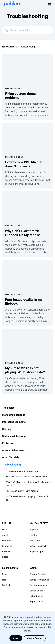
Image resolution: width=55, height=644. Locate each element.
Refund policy (37, 596)
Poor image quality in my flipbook (22, 491)
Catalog (34, 535)
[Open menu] (50, 4)
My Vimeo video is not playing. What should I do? (28, 498)
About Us (7, 535)
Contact (6, 585)
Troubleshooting (14, 88)
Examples (7, 546)
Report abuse (36, 602)
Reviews (6, 552)
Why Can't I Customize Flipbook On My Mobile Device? (28, 484)
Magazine (35, 541)
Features (6, 541)
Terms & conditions (39, 580)
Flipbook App (36, 552)
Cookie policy (36, 591)
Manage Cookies (35, 638)
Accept (16, 638)
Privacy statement (39, 585)
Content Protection (39, 574)
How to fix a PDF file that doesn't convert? (26, 477)
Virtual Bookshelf (38, 546)
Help (4, 580)
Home (5, 530)
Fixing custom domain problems (22, 471)
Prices (5, 557)
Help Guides (8, 47)
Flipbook (34, 530)
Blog (4, 574)
